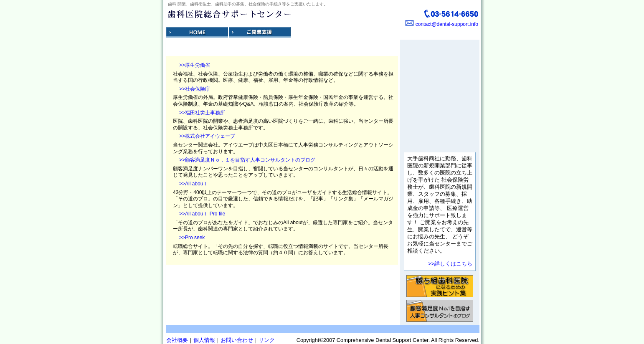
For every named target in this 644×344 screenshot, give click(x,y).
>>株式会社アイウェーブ (207, 136)
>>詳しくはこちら (450, 264)
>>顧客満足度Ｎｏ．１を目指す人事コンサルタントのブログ (247, 160)
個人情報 (204, 340)
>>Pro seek (192, 238)
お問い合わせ (237, 340)
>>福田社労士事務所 (202, 113)
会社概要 (177, 340)
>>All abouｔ (194, 184)
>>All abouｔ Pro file (202, 214)
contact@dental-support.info (447, 24)
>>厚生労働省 (195, 65)
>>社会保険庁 (195, 89)
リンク (267, 340)
